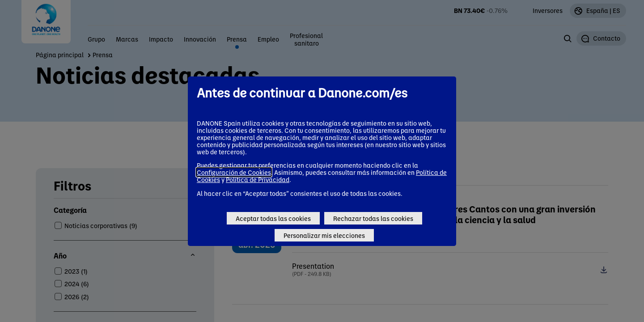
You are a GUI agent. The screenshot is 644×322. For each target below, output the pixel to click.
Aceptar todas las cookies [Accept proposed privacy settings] (273, 218)
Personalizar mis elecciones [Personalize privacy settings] (324, 235)
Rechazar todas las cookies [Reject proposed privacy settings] (373, 218)
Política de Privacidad (258, 179)
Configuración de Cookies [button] (234, 172)
